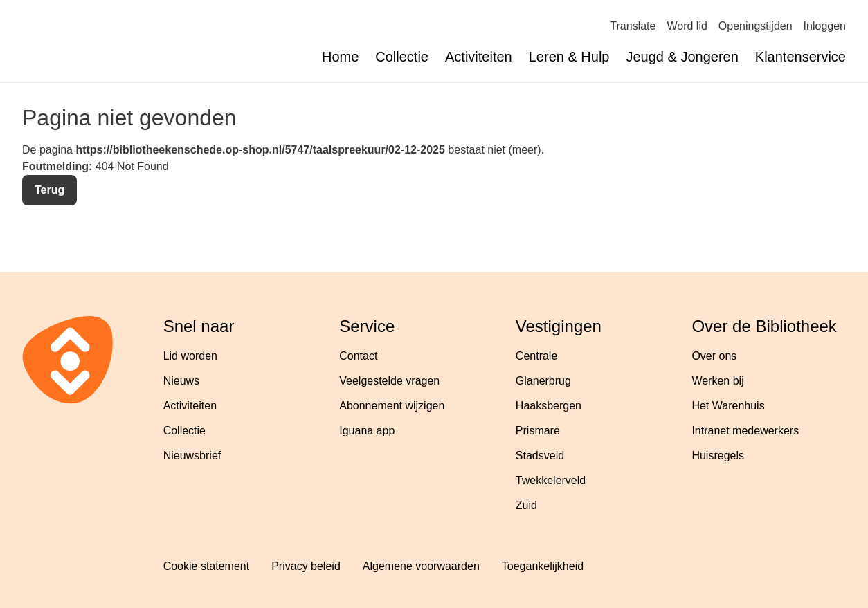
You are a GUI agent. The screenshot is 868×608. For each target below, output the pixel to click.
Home (340, 57)
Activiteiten (479, 57)
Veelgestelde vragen (389, 381)
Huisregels (718, 455)
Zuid (526, 505)
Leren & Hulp (569, 57)
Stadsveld (540, 455)
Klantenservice (801, 57)
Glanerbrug (543, 381)
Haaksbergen (549, 406)
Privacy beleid (306, 566)
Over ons (714, 356)
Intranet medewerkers (745, 431)
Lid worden (190, 356)
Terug (49, 190)
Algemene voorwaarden (421, 566)
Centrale (536, 356)
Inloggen (825, 26)
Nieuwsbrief (192, 455)
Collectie (402, 57)
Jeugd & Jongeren (682, 57)
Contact (358, 356)
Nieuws (181, 381)
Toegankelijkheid (543, 566)
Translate (633, 26)
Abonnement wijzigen (392, 406)
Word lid (687, 26)
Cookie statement (207, 566)
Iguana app (367, 431)
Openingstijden (756, 26)
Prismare (538, 431)
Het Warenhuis (728, 406)
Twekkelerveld (551, 480)
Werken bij (717, 381)
